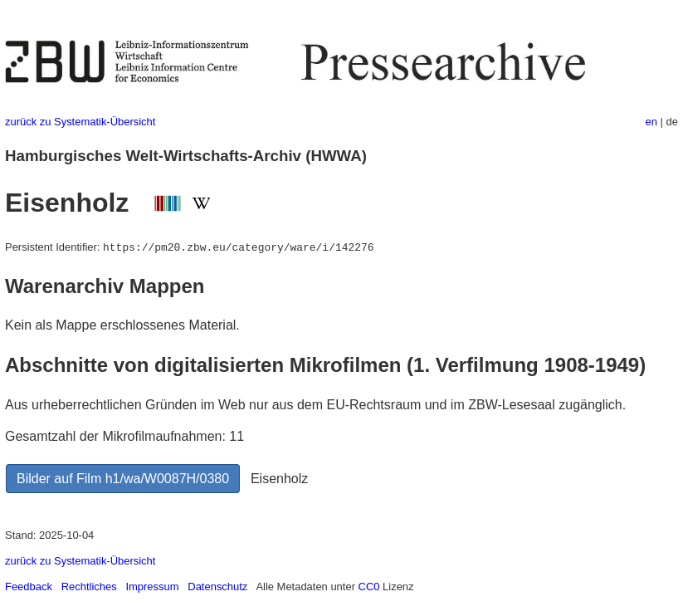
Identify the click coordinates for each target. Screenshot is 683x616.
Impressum (152, 587)
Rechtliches (89, 587)
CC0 (369, 587)
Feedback (29, 587)
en (651, 122)
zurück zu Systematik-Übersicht (80, 122)
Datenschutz (217, 587)
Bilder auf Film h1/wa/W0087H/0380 (123, 479)
